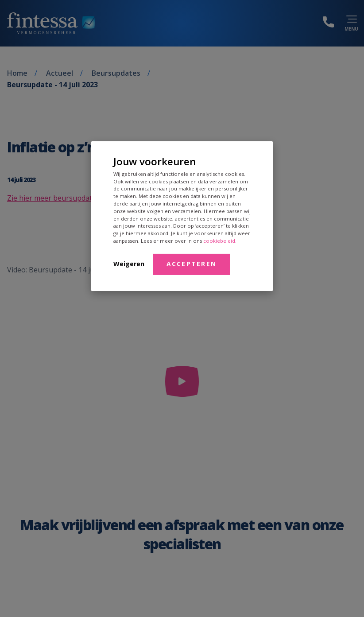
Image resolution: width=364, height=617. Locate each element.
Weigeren (129, 264)
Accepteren (192, 264)
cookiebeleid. (220, 241)
